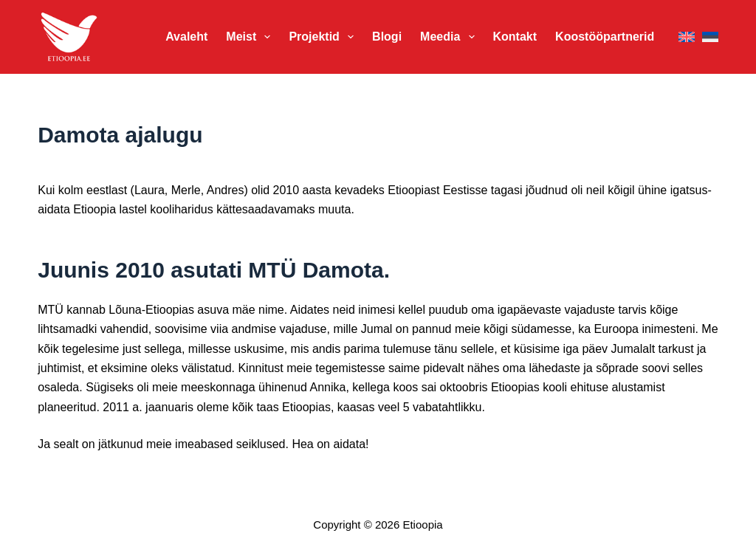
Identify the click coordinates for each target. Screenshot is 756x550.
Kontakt (515, 37)
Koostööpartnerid (605, 37)
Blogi (387, 37)
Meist (251, 37)
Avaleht (186, 37)
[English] (687, 37)
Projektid (324, 37)
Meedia (450, 37)
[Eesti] (710, 37)
